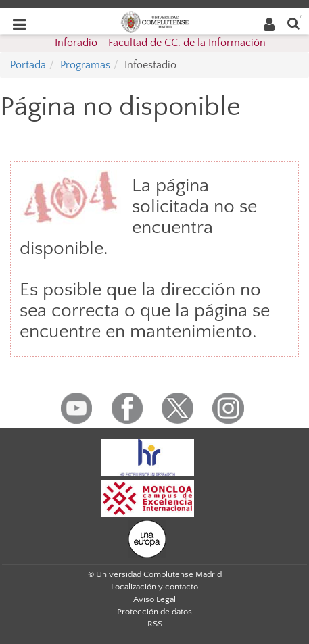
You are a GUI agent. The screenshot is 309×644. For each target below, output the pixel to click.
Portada (28, 65)
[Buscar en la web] (293, 23)
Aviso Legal (154, 599)
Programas (85, 65)
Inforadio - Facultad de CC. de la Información (160, 43)
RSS (155, 624)
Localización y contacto (154, 587)
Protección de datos (154, 612)
